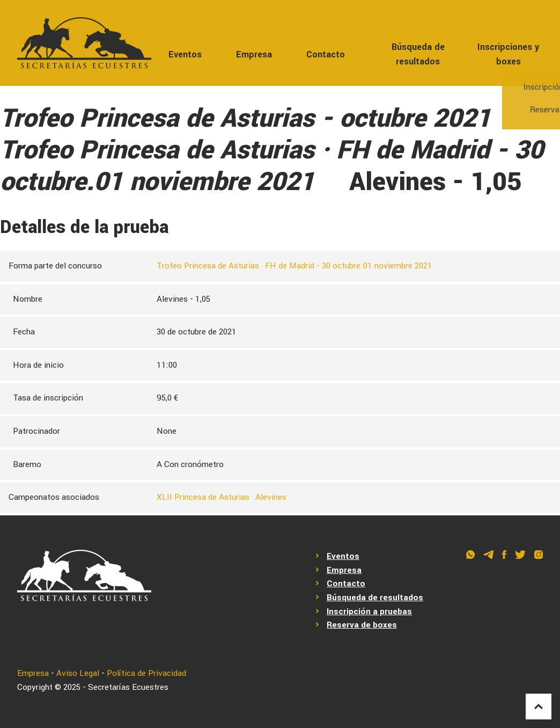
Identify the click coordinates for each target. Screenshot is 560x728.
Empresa (254, 54)
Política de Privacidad (146, 673)
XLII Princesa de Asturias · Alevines (222, 497)
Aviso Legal (78, 673)
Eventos (185, 54)
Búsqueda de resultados (418, 54)
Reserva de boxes (362, 625)
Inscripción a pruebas (369, 611)
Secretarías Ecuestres (128, 687)
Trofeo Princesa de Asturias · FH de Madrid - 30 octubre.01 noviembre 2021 (294, 266)
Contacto (326, 54)
